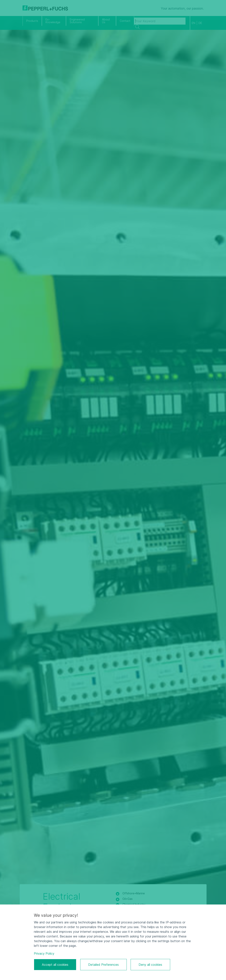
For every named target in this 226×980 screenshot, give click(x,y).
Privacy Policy (44, 953)
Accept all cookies (55, 965)
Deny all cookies (150, 965)
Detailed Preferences (103, 965)
